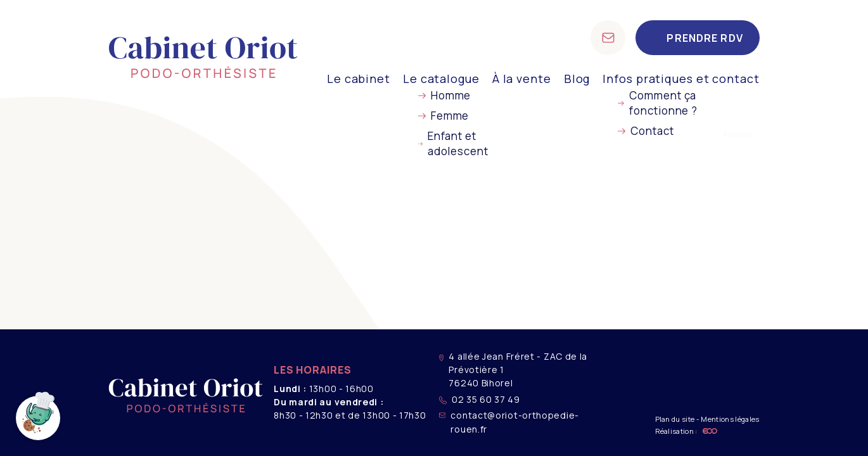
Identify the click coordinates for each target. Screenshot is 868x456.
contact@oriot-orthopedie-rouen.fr (509, 422)
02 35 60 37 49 (480, 399)
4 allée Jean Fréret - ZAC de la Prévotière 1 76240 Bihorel (513, 370)
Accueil (737, 134)
